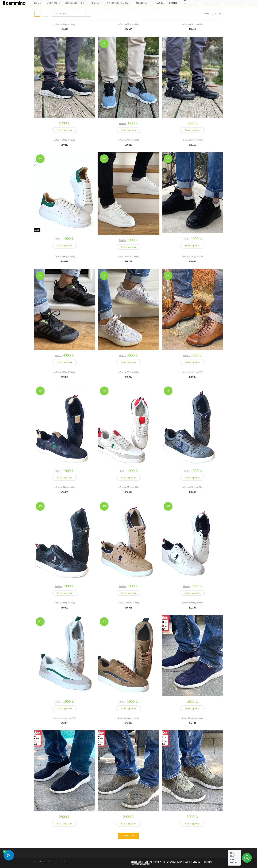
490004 (128, 492)
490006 (192, 377)
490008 (65, 377)
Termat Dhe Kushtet (140, 864)
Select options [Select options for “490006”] (192, 478)
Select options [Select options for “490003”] (192, 593)
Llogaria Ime (137, 862)
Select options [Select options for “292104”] (192, 824)
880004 (192, 262)
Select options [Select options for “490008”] (65, 478)
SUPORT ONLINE (192, 862)
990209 (128, 262)
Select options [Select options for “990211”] (65, 362)
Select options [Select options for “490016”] (65, 130)
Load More (128, 836)
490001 (128, 608)
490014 (192, 29)
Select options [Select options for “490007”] (128, 478)
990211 (65, 262)
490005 (65, 492)
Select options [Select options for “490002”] (65, 708)
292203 (65, 723)
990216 (128, 145)
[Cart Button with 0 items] (9, 859)
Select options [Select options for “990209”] (128, 362)
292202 (128, 723)
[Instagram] (250, 3)
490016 (65, 29)
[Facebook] (245, 3)
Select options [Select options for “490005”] (65, 593)
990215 (192, 145)
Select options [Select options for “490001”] (128, 708)
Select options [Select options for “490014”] (192, 130)
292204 (192, 608)
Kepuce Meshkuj (188, 256)
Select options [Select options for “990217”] (65, 245)
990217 (65, 145)
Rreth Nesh (160, 862)
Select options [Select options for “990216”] (128, 247)
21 (212, 14)
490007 (128, 377)
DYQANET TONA (175, 862)
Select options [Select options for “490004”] (128, 593)
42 (216, 14)
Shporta (149, 862)
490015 (128, 29)
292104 (192, 723)
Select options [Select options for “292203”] (65, 824)
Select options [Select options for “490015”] (128, 130)
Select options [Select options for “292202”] (128, 824)
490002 (65, 608)
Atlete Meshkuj (60, 24)
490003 (192, 492)
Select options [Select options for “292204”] (192, 708)
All (221, 14)
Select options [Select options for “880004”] (192, 362)
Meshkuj (72, 24)
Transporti (207, 862)
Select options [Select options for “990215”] (192, 245)
